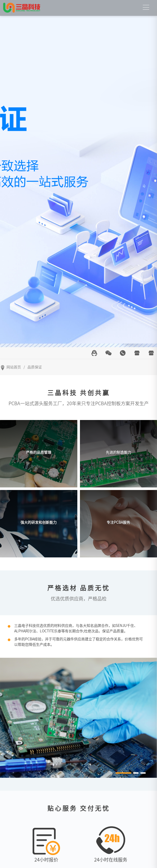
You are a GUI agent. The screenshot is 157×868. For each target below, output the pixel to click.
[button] (123, 773)
